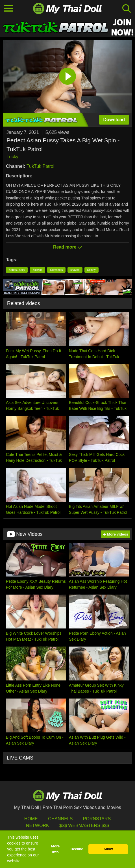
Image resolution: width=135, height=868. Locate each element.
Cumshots (56, 270)
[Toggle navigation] (8, 8)
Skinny (92, 270)
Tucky (12, 157)
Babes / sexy (17, 270)
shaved (75, 270)
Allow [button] (108, 849)
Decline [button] (77, 849)
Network (38, 825)
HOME (31, 819)
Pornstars (97, 819)
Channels (60, 819)
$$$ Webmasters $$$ (84, 825)
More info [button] (55, 849)
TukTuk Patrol (40, 166)
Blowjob (37, 270)
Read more (67, 247)
